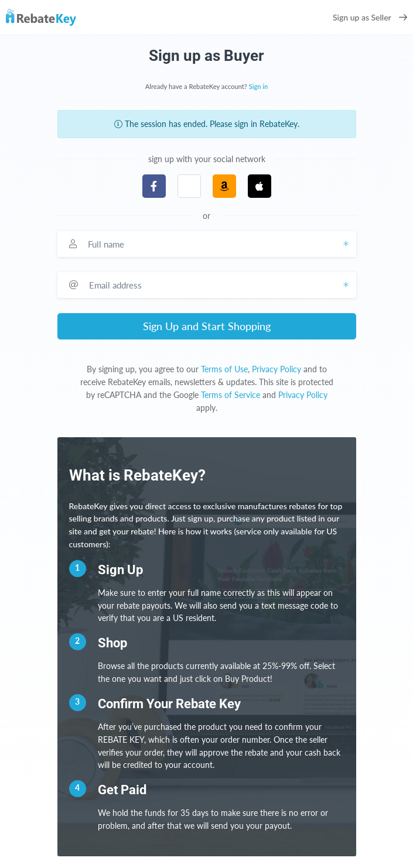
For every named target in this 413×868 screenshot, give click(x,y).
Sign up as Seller (370, 17)
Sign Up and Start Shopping (207, 326)
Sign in (259, 86)
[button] (189, 186)
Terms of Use (224, 369)
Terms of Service (231, 395)
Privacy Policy (277, 369)
